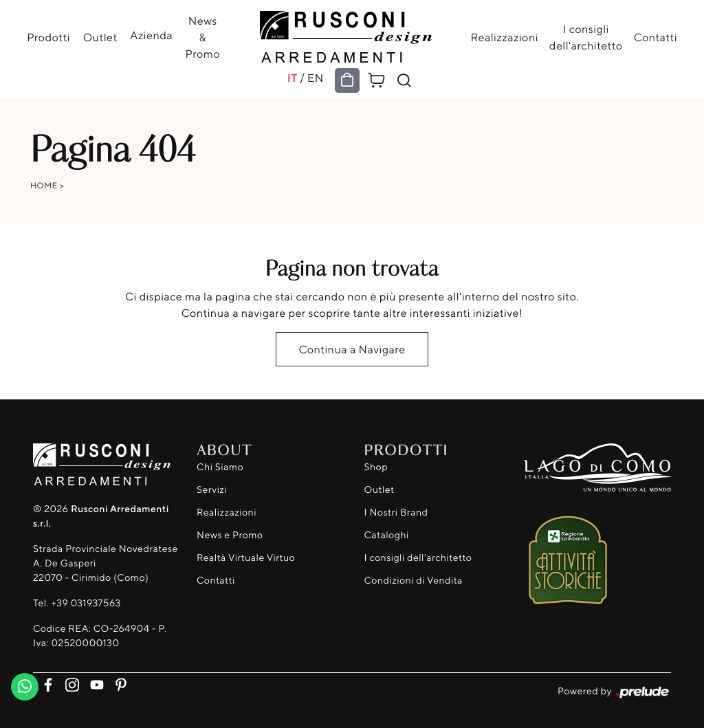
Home (44, 185)
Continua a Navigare (352, 349)
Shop (376, 467)
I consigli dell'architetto (585, 37)
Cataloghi (387, 535)
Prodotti (49, 37)
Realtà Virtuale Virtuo (246, 558)
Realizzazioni (504, 37)
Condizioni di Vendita (414, 581)
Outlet (100, 37)
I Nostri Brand (396, 512)
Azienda (151, 35)
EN (316, 78)
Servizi (212, 490)
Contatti (655, 37)
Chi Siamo (220, 467)
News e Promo (230, 535)
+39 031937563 (86, 603)
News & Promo (202, 37)
